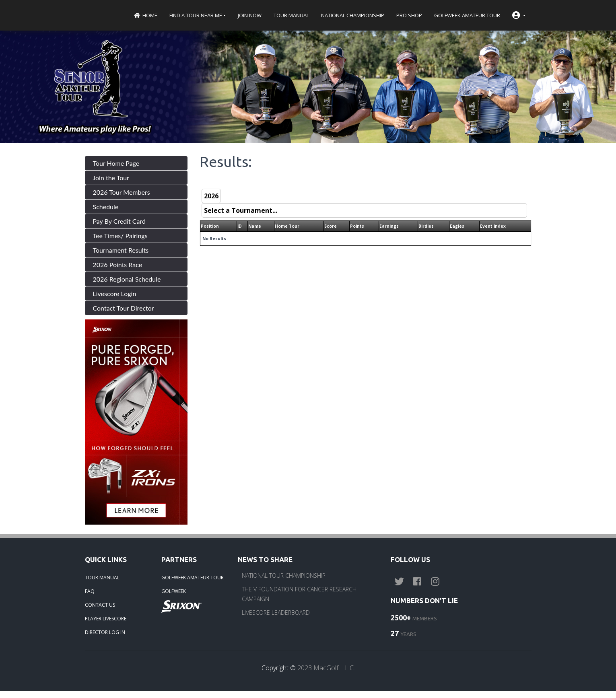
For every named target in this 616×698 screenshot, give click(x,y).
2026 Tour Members (122, 192)
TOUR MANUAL (102, 578)
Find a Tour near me (196, 15)
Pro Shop (409, 15)
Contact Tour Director (124, 308)
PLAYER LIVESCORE (106, 619)
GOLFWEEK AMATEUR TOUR (193, 578)
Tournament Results (121, 250)
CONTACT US (100, 605)
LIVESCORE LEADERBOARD (276, 613)
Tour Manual (291, 15)
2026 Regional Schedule (127, 279)
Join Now (250, 15)
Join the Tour (111, 178)
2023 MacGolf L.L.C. (326, 668)
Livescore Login (115, 293)
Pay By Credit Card (119, 221)
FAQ (90, 591)
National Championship (353, 15)
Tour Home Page (116, 163)
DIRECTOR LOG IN (105, 632)
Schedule (106, 207)
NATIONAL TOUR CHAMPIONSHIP (284, 575)
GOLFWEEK (174, 591)
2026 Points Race (118, 265)
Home (146, 15)
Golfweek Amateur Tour (467, 15)
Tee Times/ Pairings (120, 236)
